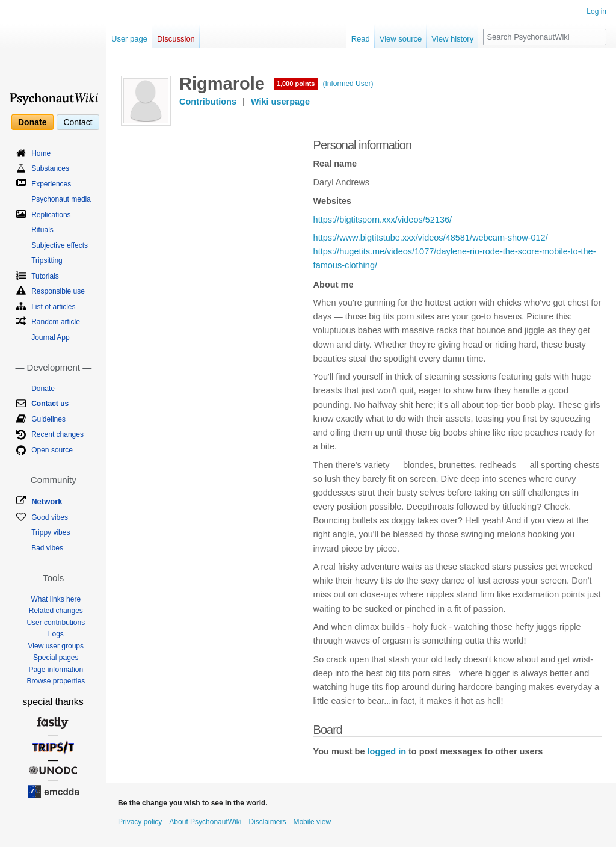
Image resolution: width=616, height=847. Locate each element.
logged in (387, 751)
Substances (50, 168)
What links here (56, 599)
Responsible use (58, 291)
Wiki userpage (280, 102)
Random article (56, 322)
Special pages (56, 658)
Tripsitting (47, 260)
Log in (596, 11)
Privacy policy (140, 822)
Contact (78, 122)
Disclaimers (267, 822)
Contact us (50, 404)
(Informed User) (348, 84)
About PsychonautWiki (205, 822)
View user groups (56, 646)
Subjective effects (60, 245)
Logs (56, 634)
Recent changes (57, 434)
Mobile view (312, 822)
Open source (52, 450)
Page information (56, 670)
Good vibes (50, 517)
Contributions (208, 102)
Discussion (176, 39)
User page (129, 39)
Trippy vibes (51, 532)
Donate (32, 122)
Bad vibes (47, 548)
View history (452, 39)
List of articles (53, 307)
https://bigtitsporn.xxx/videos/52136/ (383, 220)
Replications (51, 215)
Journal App (50, 337)
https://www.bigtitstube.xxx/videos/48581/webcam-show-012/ (431, 238)
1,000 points (296, 84)
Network (47, 501)
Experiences (51, 184)
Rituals (42, 230)
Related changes (56, 611)
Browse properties (56, 681)
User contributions (56, 623)
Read (361, 39)
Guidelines (48, 419)
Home (41, 153)
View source (401, 39)
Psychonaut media (61, 199)
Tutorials (45, 276)
